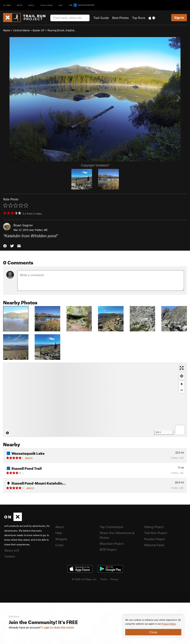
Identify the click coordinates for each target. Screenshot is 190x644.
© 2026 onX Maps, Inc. (84, 579)
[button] (5, 245)
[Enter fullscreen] (182, 368)
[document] (153, 627)
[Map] (95, 400)
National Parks (154, 545)
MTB (20, 5)
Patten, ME (41, 230)
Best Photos (120, 18)
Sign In (179, 18)
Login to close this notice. (58, 628)
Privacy (114, 579)
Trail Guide (101, 18)
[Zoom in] (182, 384)
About (60, 527)
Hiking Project (154, 527)
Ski (61, 5)
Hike (31, 5)
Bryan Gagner (23, 225)
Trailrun (47, 5)
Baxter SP (39, 30)
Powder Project (155, 539)
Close (153, 632)
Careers (10, 556)
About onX (12, 550)
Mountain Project (112, 543)
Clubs (59, 545)
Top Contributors (111, 527)
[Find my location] (182, 376)
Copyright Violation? (95, 165)
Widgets (61, 539)
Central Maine (21, 30)
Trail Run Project (156, 533)
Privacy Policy (169, 624)
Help (59, 533)
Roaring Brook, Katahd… (62, 30)
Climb (7, 5)
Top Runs (139, 18)
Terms (104, 579)
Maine (7, 30)
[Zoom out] (182, 390)
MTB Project (108, 549)
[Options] (180, 430)
